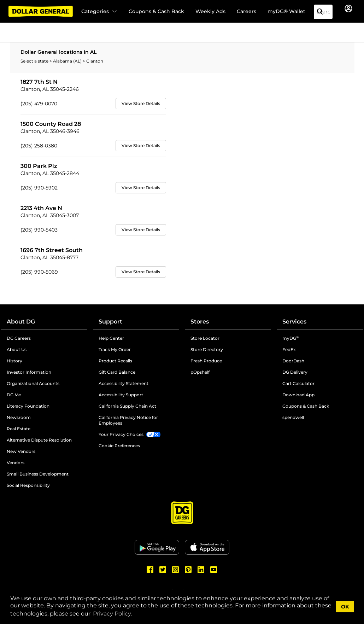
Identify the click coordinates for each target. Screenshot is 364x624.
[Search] (323, 12)
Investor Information (29, 372)
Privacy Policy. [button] (112, 614)
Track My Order (115, 349)
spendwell (293, 417)
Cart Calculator (298, 383)
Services (294, 322)
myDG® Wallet (286, 11)
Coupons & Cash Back (156, 11)
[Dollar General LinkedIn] (201, 570)
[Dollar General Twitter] (163, 570)
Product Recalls (115, 361)
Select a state (35, 61)
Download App (298, 395)
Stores (200, 322)
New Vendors (21, 451)
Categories (99, 11)
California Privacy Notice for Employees (128, 420)
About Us (17, 349)
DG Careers (19, 338)
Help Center (111, 338)
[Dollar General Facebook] (150, 570)
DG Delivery (295, 372)
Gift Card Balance (117, 372)
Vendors (16, 463)
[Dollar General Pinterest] (188, 570)
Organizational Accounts (33, 383)
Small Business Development (38, 474)
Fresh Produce (206, 361)
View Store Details (141, 103)
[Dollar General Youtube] (214, 570)
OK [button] (345, 607)
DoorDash (293, 361)
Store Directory (207, 349)
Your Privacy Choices (121, 434)
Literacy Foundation (28, 406)
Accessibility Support (121, 395)
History (14, 361)
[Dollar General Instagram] (176, 570)
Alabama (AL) (68, 61)
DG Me (14, 395)
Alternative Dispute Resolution (39, 440)
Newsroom (19, 417)
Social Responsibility (28, 485)
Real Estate (19, 429)
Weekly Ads (210, 11)
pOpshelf (200, 372)
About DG (21, 322)
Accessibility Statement (124, 383)
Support (110, 322)
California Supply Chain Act (127, 406)
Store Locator (205, 338)
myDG (290, 338)
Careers (246, 11)
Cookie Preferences (119, 446)
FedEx (289, 349)
